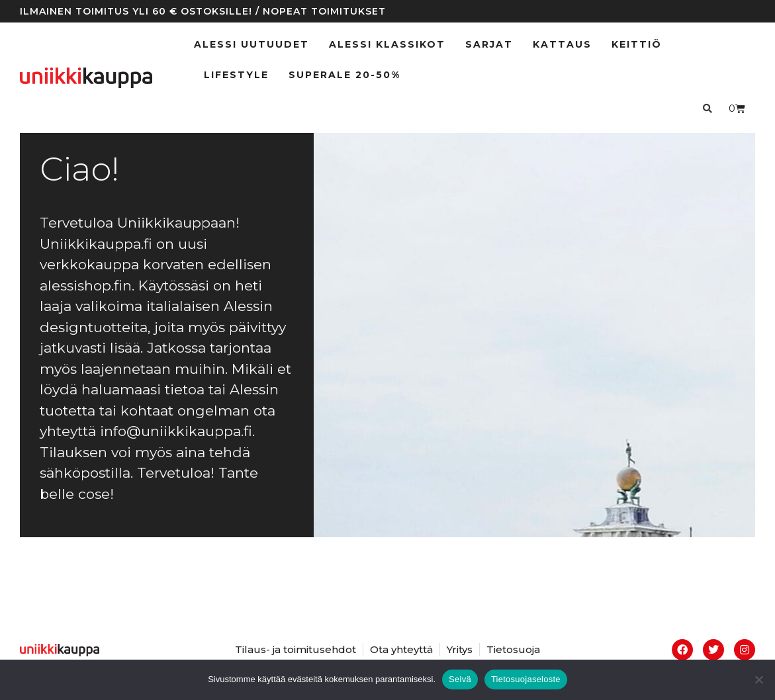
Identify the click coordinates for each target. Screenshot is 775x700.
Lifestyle (236, 75)
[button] (707, 108)
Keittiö (637, 44)
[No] (758, 679)
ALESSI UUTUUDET (251, 44)
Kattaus (562, 44)
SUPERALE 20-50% (344, 75)
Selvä (460, 679)
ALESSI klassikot (387, 44)
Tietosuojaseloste (526, 679)
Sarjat (489, 44)
